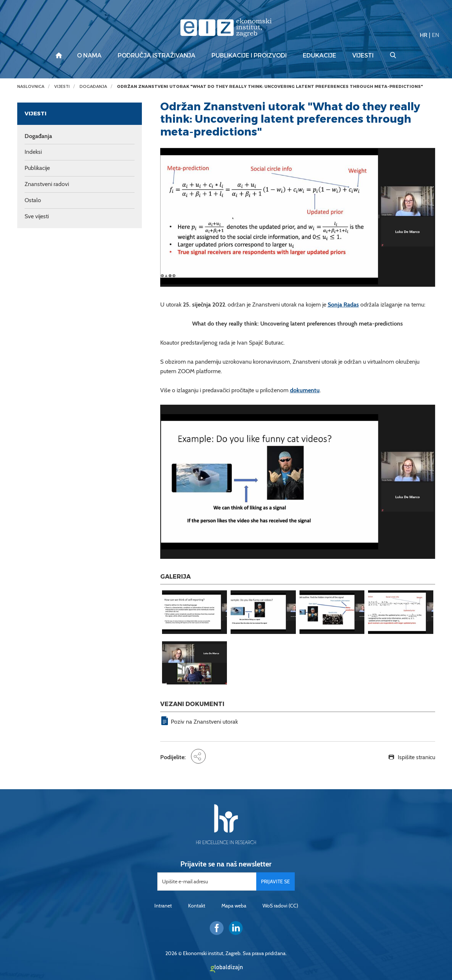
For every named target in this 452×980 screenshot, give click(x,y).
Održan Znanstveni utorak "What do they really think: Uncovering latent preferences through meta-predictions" (270, 87)
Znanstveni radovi (47, 184)
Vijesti (363, 56)
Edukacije (319, 56)
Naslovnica (31, 87)
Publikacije (37, 168)
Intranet (163, 906)
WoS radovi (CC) (280, 906)
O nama (89, 56)
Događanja (93, 87)
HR (424, 35)
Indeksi (33, 152)
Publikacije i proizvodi (249, 56)
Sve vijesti (37, 216)
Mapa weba (234, 906)
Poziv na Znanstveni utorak (204, 722)
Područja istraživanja (157, 56)
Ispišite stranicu (416, 757)
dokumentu (305, 390)
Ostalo (33, 200)
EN (436, 35)
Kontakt (197, 906)
